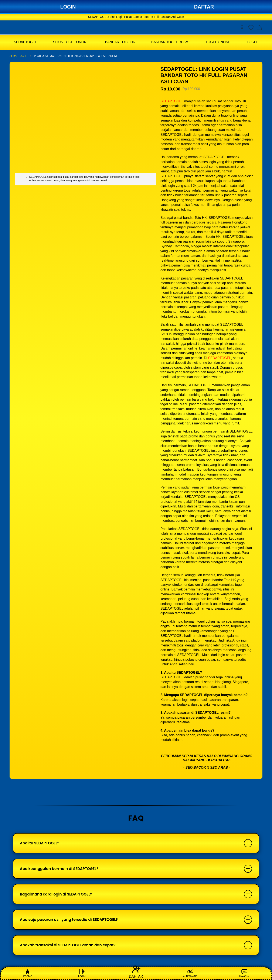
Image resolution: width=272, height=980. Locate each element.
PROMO (28, 973)
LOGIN (68, 7)
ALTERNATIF (190, 973)
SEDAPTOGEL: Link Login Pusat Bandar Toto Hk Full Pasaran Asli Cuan (136, 17)
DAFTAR (204, 7)
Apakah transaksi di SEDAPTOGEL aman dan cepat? (70, 950)
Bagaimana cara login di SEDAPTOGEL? (58, 897)
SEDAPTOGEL (18, 56)
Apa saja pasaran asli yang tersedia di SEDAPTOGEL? (72, 923)
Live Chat (244, 973)
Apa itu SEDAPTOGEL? (41, 844)
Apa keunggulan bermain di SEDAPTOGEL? (61, 870)
